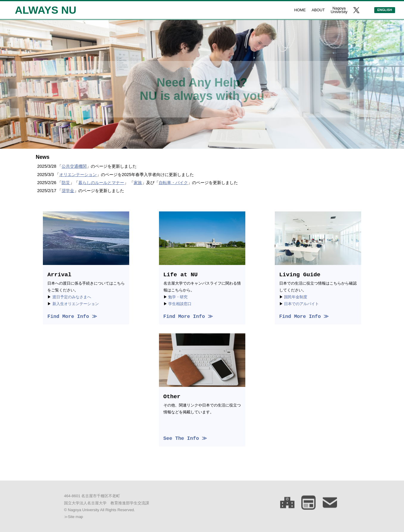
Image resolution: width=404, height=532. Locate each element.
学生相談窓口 (180, 304)
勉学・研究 (178, 297)
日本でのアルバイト (301, 304)
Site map (75, 517)
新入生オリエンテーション (76, 304)
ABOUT (318, 10)
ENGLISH (385, 10)
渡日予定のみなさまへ (72, 297)
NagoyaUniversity (339, 10)
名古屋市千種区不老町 (101, 496)
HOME (300, 10)
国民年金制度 (296, 297)
